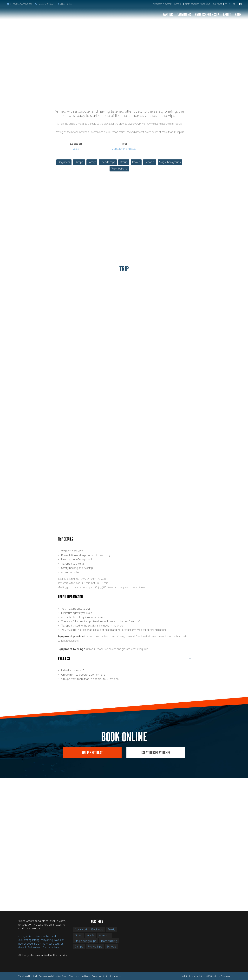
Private (136, 162)
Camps (79, 162)
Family (92, 162)
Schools (150, 162)
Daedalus (225, 976)
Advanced (81, 930)
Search (178, 4)
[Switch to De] (235, 4)
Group (124, 162)
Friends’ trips (108, 162)
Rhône (123, 149)
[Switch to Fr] (226, 4)
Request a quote (162, 4)
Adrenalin (104, 935)
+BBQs (132, 149)
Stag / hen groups (170, 162)
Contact (218, 4)
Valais (76, 149)
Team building (119, 169)
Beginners (64, 162)
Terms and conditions (80, 976)
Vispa (115, 149)
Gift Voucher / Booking (198, 4)
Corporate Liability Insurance (106, 976)
